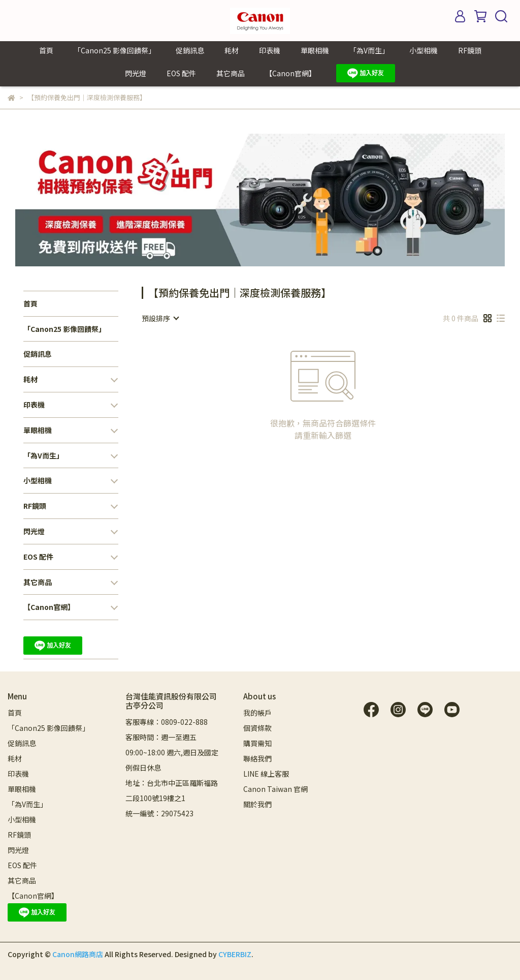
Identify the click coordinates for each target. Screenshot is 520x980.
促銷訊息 (190, 50)
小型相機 (424, 50)
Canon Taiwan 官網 (275, 789)
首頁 (46, 50)
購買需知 (257, 743)
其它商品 (231, 73)
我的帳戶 (257, 713)
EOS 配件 (181, 73)
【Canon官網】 (290, 73)
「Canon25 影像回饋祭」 (115, 50)
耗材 (232, 50)
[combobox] (160, 318)
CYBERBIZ (235, 954)
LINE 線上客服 (266, 774)
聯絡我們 (257, 758)
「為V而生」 (369, 50)
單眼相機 (315, 50)
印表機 (270, 50)
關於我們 (257, 804)
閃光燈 (136, 73)
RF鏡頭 (470, 50)
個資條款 (257, 728)
